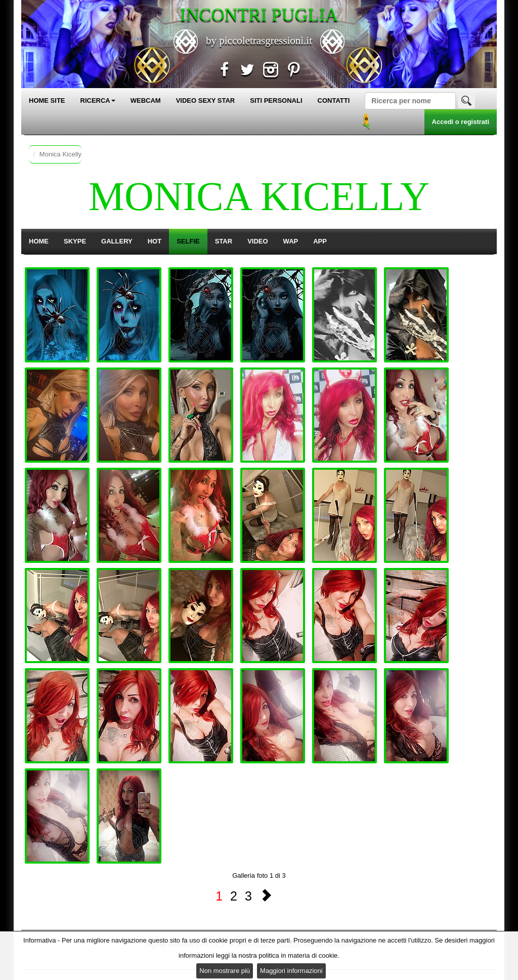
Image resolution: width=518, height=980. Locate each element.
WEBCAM (146, 100)
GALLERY (117, 241)
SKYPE (75, 241)
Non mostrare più (225, 971)
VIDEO (257, 241)
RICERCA (98, 100)
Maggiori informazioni (291, 971)
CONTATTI (334, 100)
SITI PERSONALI (276, 100)
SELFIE (188, 241)
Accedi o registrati (461, 122)
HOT (155, 241)
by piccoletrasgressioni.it (259, 40)
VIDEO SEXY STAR (206, 100)
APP (320, 241)
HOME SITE (47, 100)
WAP (291, 241)
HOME (39, 241)
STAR (224, 241)
